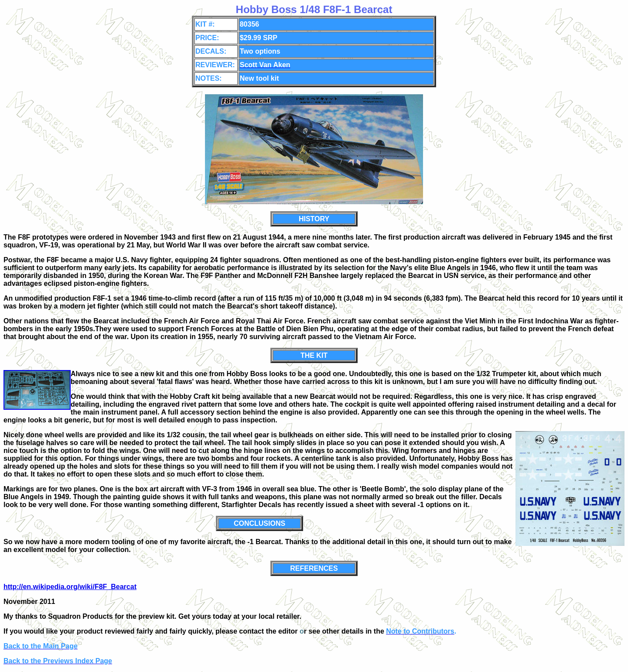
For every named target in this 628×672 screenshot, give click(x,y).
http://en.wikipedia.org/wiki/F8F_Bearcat (70, 587)
